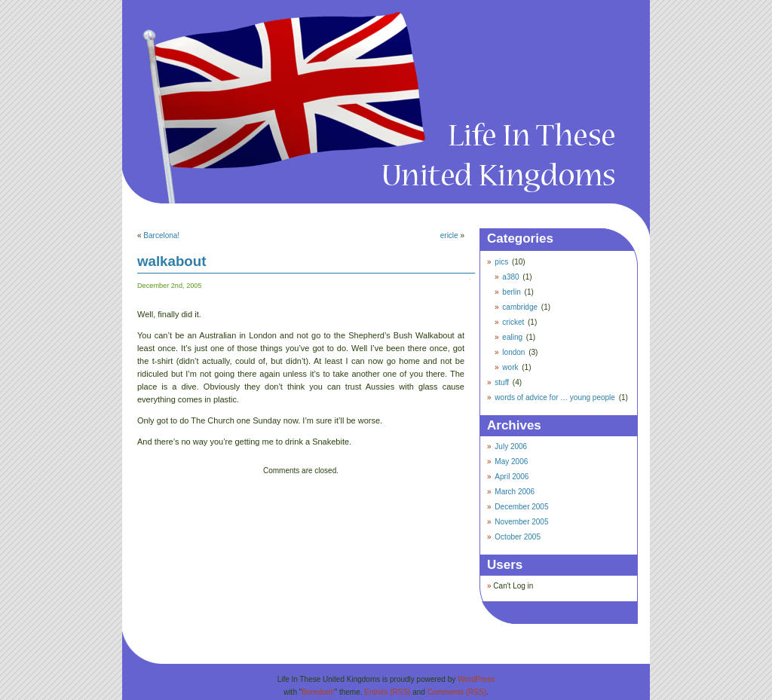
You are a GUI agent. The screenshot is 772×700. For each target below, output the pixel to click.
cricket (513, 322)
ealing (512, 337)
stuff (502, 382)
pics (501, 262)
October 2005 (518, 537)
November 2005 (521, 522)
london (513, 352)
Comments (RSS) (457, 692)
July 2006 (511, 446)
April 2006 (512, 477)
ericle (449, 235)
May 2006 (511, 462)
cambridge (520, 307)
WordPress (476, 679)
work (510, 367)
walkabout (172, 261)
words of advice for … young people (555, 397)
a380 (510, 277)
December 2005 (521, 507)
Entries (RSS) (387, 692)
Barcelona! (161, 235)
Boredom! (318, 692)
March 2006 (515, 492)
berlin (511, 292)
